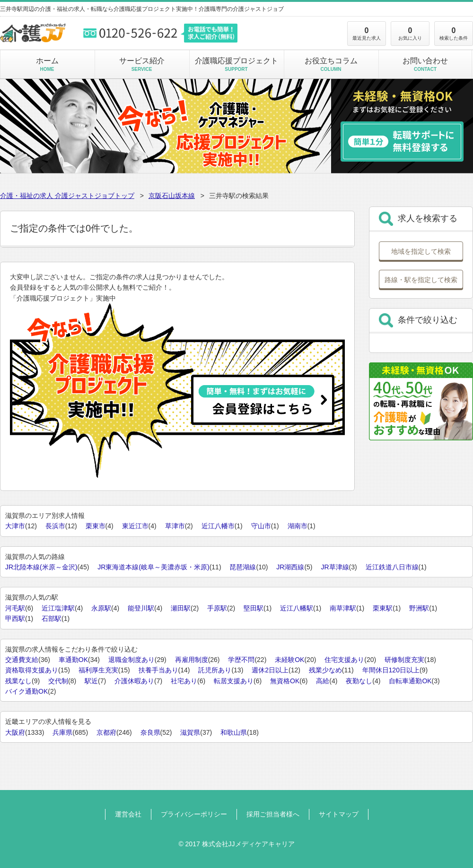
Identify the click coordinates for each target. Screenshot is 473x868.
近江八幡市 (218, 526)
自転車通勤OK (410, 681)
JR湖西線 (290, 567)
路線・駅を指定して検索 (421, 280)
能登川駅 (141, 608)
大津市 (15, 526)
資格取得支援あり (32, 670)
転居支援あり (234, 681)
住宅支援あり (344, 660)
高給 (323, 681)
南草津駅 (343, 608)
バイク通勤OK (26, 691)
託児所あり (215, 670)
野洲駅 (419, 608)
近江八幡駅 (297, 608)
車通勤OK (73, 660)
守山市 (261, 526)
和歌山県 (234, 732)
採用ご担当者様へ (273, 814)
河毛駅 (15, 608)
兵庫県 (62, 732)
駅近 (91, 681)
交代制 (58, 681)
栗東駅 (383, 608)
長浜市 (55, 526)
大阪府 (15, 732)
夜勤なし (359, 681)
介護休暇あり (134, 681)
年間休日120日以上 (391, 670)
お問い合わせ (425, 64)
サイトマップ (339, 814)
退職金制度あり (131, 660)
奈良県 (150, 732)
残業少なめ (325, 670)
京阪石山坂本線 (172, 196)
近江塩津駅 (58, 608)
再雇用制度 (192, 660)
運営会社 (128, 814)
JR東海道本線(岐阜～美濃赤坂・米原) (153, 567)
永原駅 (101, 608)
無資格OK (285, 681)
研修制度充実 (404, 660)
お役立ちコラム (331, 64)
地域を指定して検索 (421, 251)
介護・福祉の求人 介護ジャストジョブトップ (67, 196)
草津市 (175, 526)
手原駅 (217, 608)
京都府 (106, 732)
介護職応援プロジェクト (236, 64)
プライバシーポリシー (194, 814)
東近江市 (135, 526)
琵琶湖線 (243, 567)
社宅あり (184, 681)
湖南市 (298, 526)
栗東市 (96, 526)
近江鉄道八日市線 (392, 567)
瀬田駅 (181, 608)
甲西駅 (15, 619)
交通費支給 (22, 660)
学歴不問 (241, 660)
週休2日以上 (270, 670)
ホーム (47, 64)
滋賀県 (190, 732)
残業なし (18, 681)
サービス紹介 (142, 64)
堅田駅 (254, 608)
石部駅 (52, 619)
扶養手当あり (158, 670)
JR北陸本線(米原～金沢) (41, 567)
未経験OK (289, 660)
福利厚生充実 (98, 670)
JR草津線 (335, 567)
